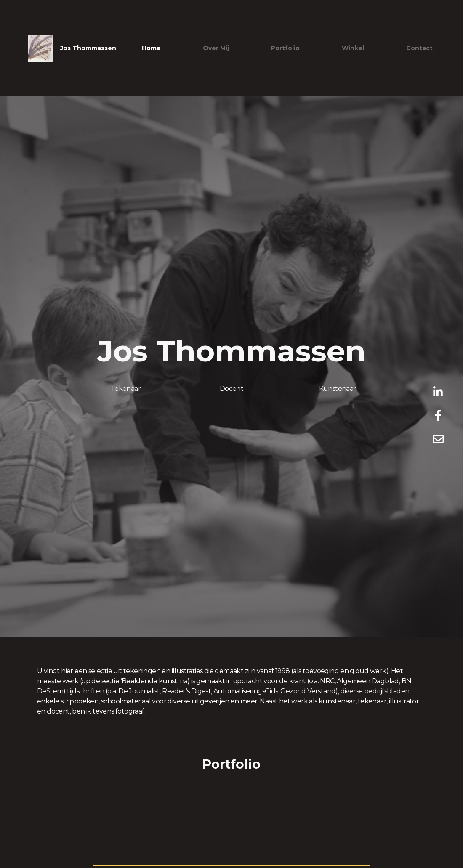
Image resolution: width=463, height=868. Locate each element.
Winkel (353, 48)
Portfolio (285, 48)
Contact (419, 48)
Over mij (216, 48)
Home (151, 48)
